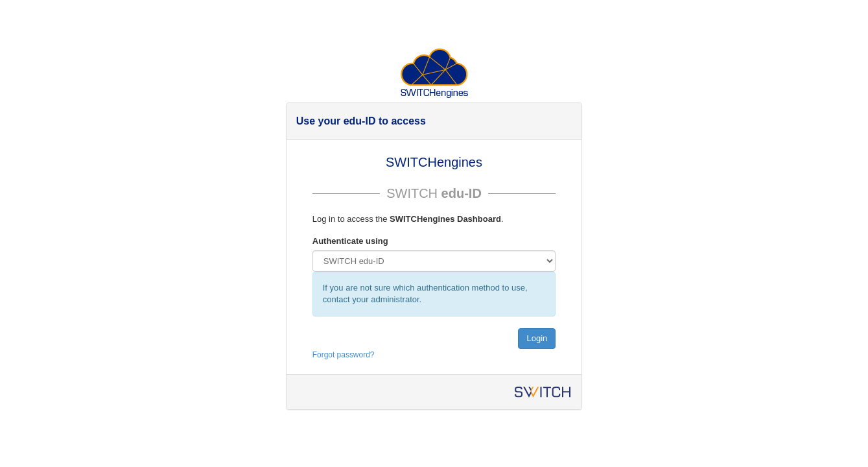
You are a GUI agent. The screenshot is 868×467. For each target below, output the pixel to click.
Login (537, 338)
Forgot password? (344, 355)
